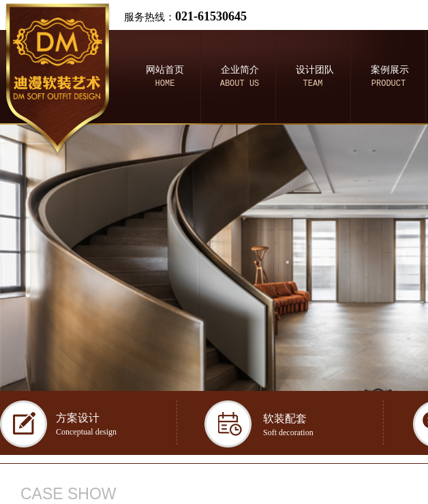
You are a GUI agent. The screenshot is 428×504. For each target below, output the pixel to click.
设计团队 (315, 70)
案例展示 (390, 70)
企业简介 (240, 70)
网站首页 (165, 70)
